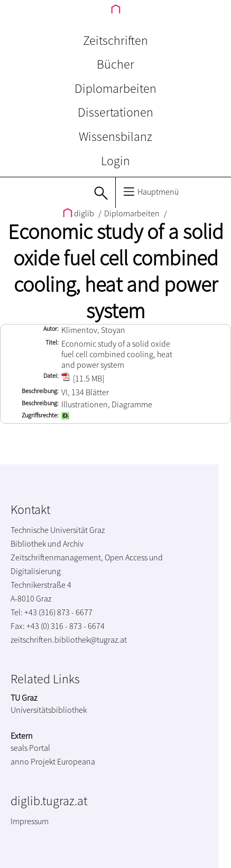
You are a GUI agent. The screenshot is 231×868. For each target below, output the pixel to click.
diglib (79, 213)
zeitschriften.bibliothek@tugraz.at (69, 640)
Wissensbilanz (115, 136)
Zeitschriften (115, 40)
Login (115, 161)
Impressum (30, 821)
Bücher (115, 64)
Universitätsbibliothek (49, 710)
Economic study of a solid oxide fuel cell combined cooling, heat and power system (116, 271)
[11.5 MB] (83, 378)
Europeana (76, 761)
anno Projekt (33, 761)
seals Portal (30, 748)
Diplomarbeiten (115, 88)
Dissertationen (115, 112)
